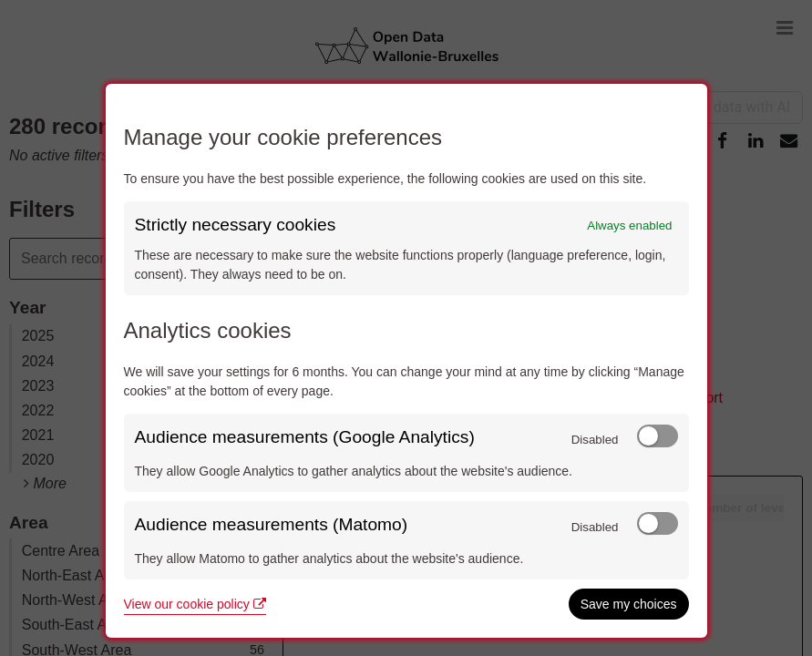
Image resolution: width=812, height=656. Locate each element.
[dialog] (406, 361)
